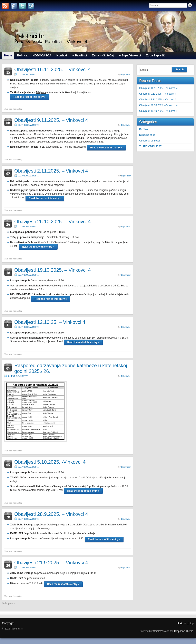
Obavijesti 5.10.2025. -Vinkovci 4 (50, 462)
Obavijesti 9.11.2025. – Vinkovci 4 (51, 120)
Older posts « (9, 603)
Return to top (186, 623)
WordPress (159, 631)
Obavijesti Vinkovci (150, 141)
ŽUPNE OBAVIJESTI (28, 74)
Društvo (143, 129)
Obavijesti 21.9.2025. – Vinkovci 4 (51, 563)
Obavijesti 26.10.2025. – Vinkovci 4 (52, 222)
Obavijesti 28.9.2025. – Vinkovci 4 (51, 514)
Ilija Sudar (126, 74)
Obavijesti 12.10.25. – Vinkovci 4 (50, 322)
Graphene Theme (184, 631)
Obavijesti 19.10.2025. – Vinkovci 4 (52, 270)
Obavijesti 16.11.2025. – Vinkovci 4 (52, 69)
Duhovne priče (147, 135)
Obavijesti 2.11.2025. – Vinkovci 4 (51, 171)
